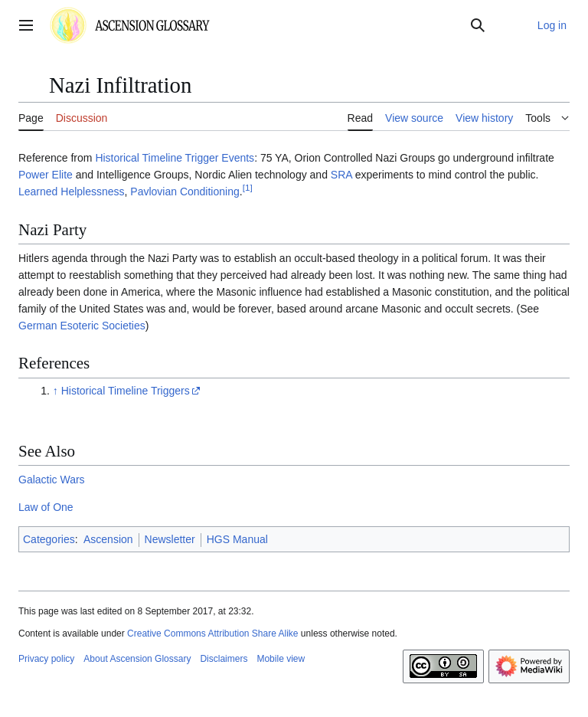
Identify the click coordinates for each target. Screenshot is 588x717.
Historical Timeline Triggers (126, 391)
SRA (341, 175)
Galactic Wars (52, 480)
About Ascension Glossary (137, 659)
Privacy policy (46, 659)
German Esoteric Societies (82, 326)
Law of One (46, 507)
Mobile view (281, 659)
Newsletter (170, 539)
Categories (49, 539)
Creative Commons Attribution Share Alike (212, 634)
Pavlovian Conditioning (185, 192)
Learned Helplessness (72, 192)
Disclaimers (224, 659)
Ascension (108, 539)
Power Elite (46, 175)
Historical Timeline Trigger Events (175, 158)
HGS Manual (237, 539)
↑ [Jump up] (56, 391)
